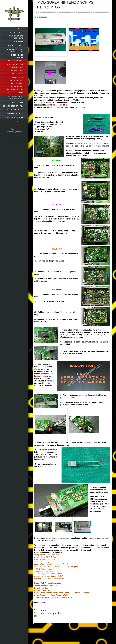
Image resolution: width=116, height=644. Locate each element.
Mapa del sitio (56, 624)
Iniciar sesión (107, 624)
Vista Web (108, 626)
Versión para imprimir (42, 624)
